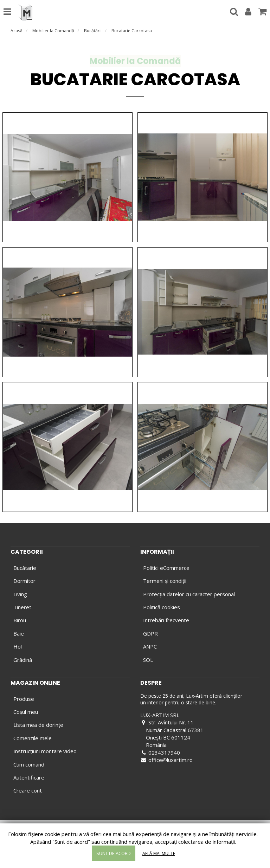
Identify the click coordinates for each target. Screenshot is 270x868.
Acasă (17, 31)
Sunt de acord (114, 853)
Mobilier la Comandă (53, 31)
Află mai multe (159, 853)
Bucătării (93, 31)
